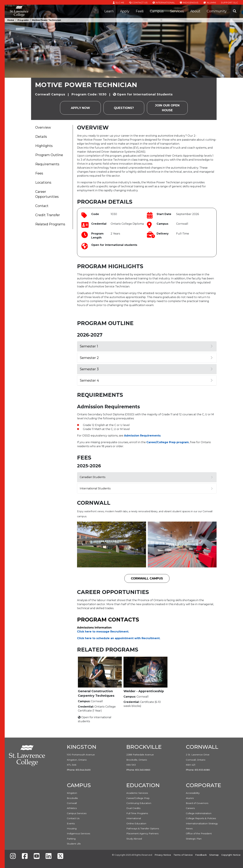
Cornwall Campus (147, 578)
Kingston (72, 793)
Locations (43, 182)
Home (11, 20)
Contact (42, 206)
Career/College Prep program (168, 442)
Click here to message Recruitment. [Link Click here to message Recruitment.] (103, 632)
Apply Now (80, 108)
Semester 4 (146, 380)
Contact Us (138, 2)
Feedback (201, 855)
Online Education (136, 823)
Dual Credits (133, 808)
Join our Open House (167, 108)
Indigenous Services (78, 833)
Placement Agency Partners (142, 833)
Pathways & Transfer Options (143, 828)
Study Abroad (134, 839)
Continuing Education (139, 803)
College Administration (199, 813)
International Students (146, 488)
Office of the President (199, 833)
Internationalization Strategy (202, 823)
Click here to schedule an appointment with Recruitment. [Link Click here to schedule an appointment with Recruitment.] (119, 638)
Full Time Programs (137, 813)
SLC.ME (119, 2)
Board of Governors (197, 803)
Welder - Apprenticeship (144, 691)
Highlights (44, 146)
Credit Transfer (48, 215)
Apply (125, 11)
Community (217, 11)
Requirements (47, 164)
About (195, 11)
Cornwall (72, 803)
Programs (23, 20)
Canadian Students (146, 477)
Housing (72, 828)
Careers (190, 808)
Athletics (72, 808)
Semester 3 (146, 369)
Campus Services (77, 813)
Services (177, 11)
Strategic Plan (194, 839)
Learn (109, 11)
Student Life (74, 844)
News (189, 828)
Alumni (210, 2)
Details (41, 137)
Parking (71, 839)
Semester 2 (146, 358)
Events (71, 823)
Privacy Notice (163, 855)
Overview (43, 127)
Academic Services (137, 793)
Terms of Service (183, 855)
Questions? (124, 108)
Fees (140, 11)
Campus (157, 11)
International (164, 2)
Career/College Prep (138, 798)
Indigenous (189, 2)
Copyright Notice (231, 855)
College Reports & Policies (201, 818)
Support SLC (229, 2)
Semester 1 (146, 346)
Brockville (72, 798)
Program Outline (49, 155)
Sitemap (214, 855)
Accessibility (193, 793)
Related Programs (50, 224)
